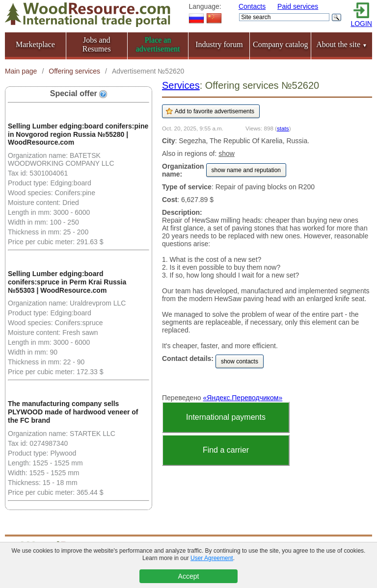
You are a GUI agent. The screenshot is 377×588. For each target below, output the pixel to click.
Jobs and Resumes (97, 44)
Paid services (298, 6)
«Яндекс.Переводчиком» (243, 398)
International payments (226, 417)
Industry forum (219, 44)
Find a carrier (226, 450)
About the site (342, 44)
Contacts (252, 6)
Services (181, 85)
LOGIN (361, 24)
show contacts (240, 361)
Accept (189, 576)
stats (283, 128)
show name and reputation (246, 170)
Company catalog (280, 44)
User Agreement (212, 558)
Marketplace (35, 44)
